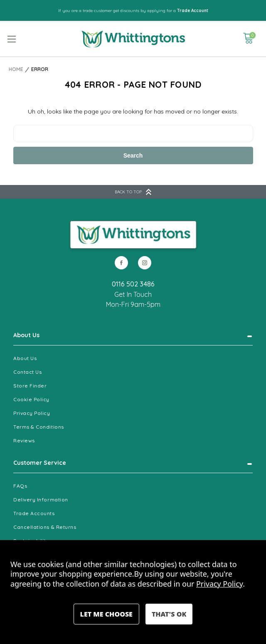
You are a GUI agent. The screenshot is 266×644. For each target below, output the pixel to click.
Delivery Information (41, 500)
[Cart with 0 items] (248, 38)
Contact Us (27, 372)
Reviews (24, 440)
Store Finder (30, 386)
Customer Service (40, 463)
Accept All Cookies (169, 614)
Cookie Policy (31, 399)
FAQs (20, 486)
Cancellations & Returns (45, 527)
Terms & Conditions (39, 427)
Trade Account (193, 11)
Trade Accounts (34, 513)
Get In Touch (133, 294)
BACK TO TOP (133, 192)
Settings (106, 614)
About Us (26, 335)
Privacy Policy (32, 413)
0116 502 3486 (133, 284)
